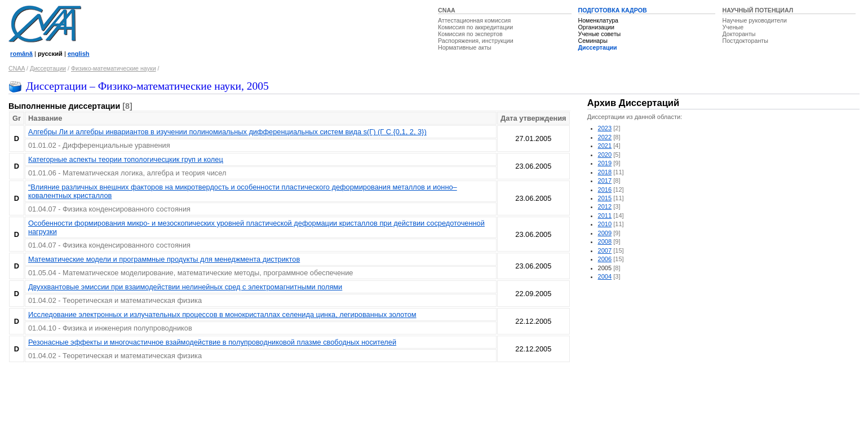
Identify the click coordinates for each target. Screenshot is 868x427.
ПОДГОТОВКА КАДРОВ (613, 10)
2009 (605, 233)
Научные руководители (754, 20)
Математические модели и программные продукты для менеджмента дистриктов (164, 259)
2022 (605, 137)
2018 (605, 172)
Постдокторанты (745, 41)
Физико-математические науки (114, 68)
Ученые (733, 27)
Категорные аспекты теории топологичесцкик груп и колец (126, 159)
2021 (605, 146)
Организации (596, 27)
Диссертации (598, 47)
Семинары (593, 41)
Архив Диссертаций (633, 103)
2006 (605, 259)
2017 (605, 181)
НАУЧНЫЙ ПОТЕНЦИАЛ (758, 10)
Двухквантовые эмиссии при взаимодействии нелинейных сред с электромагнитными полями (185, 287)
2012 (605, 206)
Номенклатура (599, 20)
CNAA (447, 10)
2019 (605, 163)
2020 (605, 155)
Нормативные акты (465, 47)
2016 (605, 190)
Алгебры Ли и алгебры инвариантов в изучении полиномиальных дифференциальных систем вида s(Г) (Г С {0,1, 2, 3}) (227, 132)
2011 (605, 215)
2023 (605, 128)
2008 (605, 241)
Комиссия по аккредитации (475, 27)
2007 (605, 250)
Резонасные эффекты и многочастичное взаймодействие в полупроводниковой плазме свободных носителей (212, 342)
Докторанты (739, 34)
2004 (605, 276)
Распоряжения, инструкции (476, 41)
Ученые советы (600, 34)
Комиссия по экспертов (470, 34)
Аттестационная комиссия (474, 20)
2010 (605, 224)
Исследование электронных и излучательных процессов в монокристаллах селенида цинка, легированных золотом (222, 314)
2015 (605, 198)
